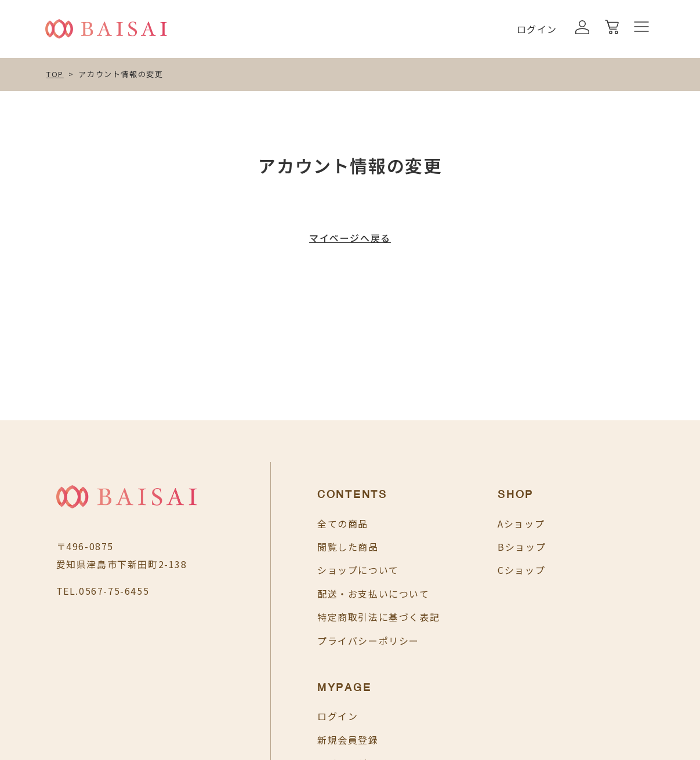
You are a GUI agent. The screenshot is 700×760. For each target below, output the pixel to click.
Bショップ (493, 547)
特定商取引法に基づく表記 (350, 617)
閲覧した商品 (320, 547)
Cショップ (493, 570)
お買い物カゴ (606, 594)
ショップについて (330, 570)
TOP (55, 74)
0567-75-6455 (114, 591)
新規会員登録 (606, 547)
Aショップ (493, 523)
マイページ (601, 570)
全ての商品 (314, 523)
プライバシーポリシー (340, 641)
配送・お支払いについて (345, 594)
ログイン (537, 29)
